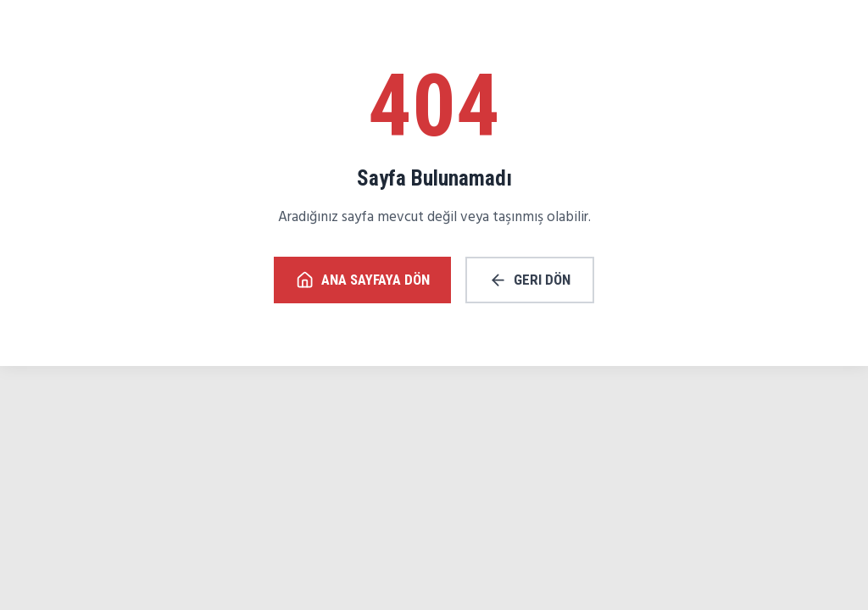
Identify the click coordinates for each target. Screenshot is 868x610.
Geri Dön (530, 280)
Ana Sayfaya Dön (363, 280)
